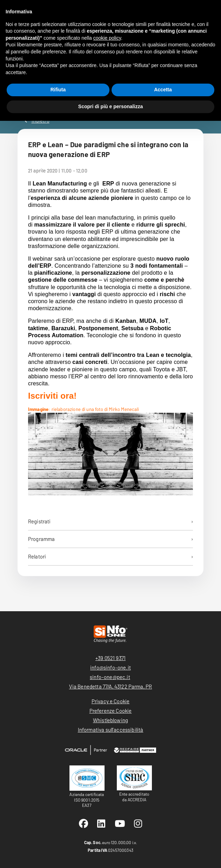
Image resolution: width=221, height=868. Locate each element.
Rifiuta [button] (58, 90)
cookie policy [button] (107, 38)
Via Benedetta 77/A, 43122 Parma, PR (111, 686)
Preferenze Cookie (111, 711)
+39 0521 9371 (110, 658)
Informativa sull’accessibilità (111, 730)
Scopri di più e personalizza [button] (110, 106)
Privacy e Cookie (111, 701)
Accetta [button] (163, 90)
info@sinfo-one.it (110, 667)
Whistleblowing (110, 720)
